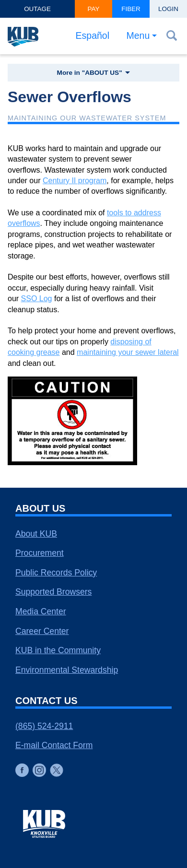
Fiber (131, 9)
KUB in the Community (58, 650)
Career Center (42, 631)
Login (168, 9)
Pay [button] (94, 9)
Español (93, 35)
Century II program (75, 181)
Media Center (41, 611)
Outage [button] (37, 9)
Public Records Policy (56, 573)
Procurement (40, 553)
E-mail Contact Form (54, 745)
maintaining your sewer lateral (128, 352)
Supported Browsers (53, 592)
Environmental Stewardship (67, 670)
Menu (138, 35)
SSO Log (37, 299)
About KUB (36, 534)
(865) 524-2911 (44, 726)
